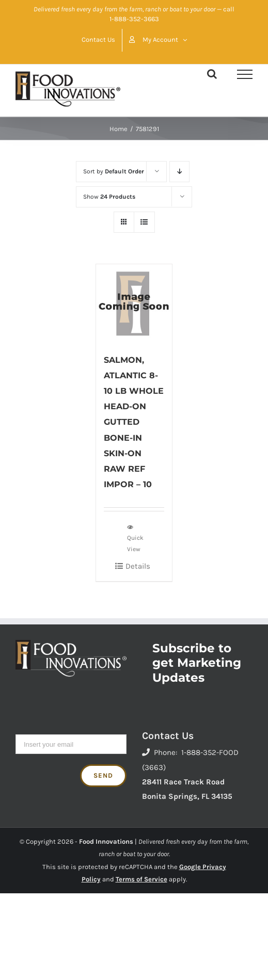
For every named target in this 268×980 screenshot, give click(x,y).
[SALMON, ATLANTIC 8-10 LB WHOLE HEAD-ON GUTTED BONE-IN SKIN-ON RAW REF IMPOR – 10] (134, 303)
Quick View (135, 538)
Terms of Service (141, 879)
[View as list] (144, 222)
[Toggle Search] (212, 74)
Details (138, 566)
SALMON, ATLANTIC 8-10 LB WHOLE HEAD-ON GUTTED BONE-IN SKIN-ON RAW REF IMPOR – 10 (134, 422)
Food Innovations (106, 841)
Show (109, 197)
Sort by (114, 171)
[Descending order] (179, 172)
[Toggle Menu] (245, 74)
